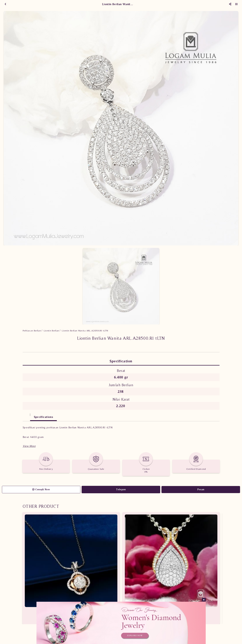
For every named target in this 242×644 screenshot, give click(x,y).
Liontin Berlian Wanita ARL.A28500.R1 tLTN (85, 331)
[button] (29, 446)
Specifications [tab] (44, 417)
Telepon (121, 489)
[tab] (26, 415)
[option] (121, 128)
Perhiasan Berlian (32, 331)
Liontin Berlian (51, 331)
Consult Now (41, 489)
